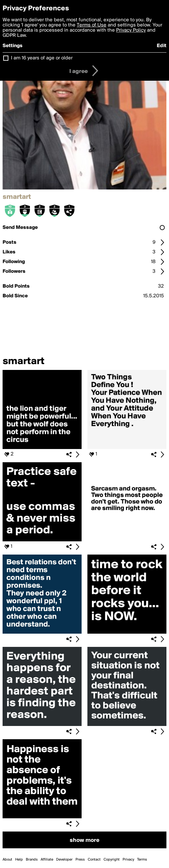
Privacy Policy (131, 30)
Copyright (112, 860)
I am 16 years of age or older (42, 58)
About (7, 860)
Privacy (128, 860)
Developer (64, 860)
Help (19, 860)
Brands (32, 860)
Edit (162, 46)
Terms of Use (92, 25)
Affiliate (47, 860)
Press (80, 860)
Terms (142, 860)
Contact (94, 860)
